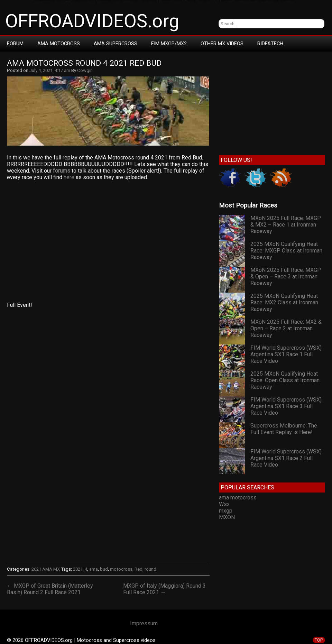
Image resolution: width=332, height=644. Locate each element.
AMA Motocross (59, 44)
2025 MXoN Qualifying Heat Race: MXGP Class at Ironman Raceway (286, 251)
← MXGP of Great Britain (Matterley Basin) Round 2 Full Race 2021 (50, 589)
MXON (227, 517)
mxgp (226, 511)
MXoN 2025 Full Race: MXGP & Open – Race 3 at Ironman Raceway (286, 277)
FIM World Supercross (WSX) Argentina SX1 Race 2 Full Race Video (286, 458)
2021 (78, 569)
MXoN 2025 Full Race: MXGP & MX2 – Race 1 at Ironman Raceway (286, 225)
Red (139, 569)
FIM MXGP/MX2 (169, 44)
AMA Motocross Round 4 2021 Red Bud (84, 63)
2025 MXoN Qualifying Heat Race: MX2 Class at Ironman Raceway (284, 302)
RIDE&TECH (270, 44)
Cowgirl (85, 70)
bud (104, 569)
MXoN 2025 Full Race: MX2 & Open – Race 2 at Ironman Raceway (286, 328)
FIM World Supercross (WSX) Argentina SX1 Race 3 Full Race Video (286, 406)
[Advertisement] (108, 241)
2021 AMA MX (46, 569)
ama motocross (238, 498)
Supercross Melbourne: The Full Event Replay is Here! (284, 429)
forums (62, 171)
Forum (15, 44)
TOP (319, 640)
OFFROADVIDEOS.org (92, 21)
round (150, 569)
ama (94, 569)
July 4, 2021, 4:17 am (50, 70)
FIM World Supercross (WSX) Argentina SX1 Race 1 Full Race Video (286, 354)
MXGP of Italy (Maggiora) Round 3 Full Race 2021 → (164, 589)
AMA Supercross (116, 44)
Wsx (224, 504)
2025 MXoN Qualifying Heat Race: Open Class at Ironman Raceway (285, 380)
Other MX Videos (222, 44)
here (69, 177)
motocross (121, 569)
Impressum (144, 623)
